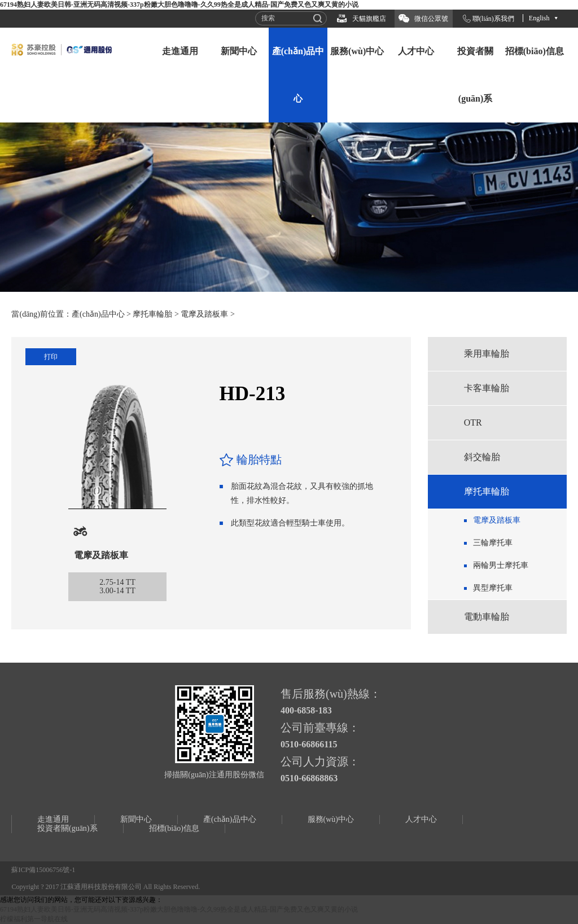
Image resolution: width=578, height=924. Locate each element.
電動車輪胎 (487, 617)
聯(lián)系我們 (493, 19)
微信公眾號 (431, 19)
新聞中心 (239, 51)
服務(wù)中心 (357, 51)
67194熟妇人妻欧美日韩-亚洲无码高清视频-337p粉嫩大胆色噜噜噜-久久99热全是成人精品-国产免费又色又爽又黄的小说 (179, 5)
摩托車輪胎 (152, 314)
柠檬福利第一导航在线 (34, 919)
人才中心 (416, 51)
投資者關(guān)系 (475, 75)
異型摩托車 (493, 588)
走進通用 (180, 51)
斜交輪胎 (482, 457)
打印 (51, 357)
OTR (473, 422)
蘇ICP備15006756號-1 (43, 870)
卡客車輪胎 (487, 388)
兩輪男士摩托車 (501, 565)
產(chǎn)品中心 (298, 75)
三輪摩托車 (493, 543)
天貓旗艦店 (369, 19)
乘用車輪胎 (487, 354)
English (539, 18)
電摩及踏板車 (204, 314)
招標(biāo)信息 (535, 51)
